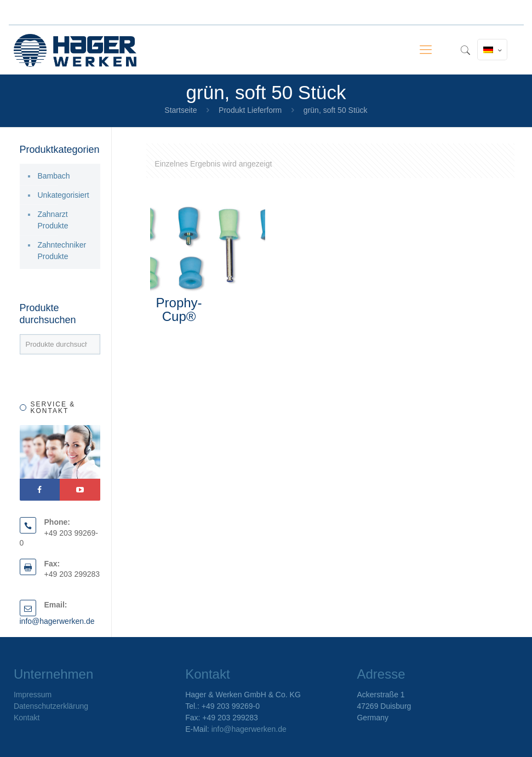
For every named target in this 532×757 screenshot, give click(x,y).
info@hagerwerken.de (57, 621)
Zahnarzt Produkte (53, 220)
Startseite (181, 110)
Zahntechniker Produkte (62, 251)
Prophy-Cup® (179, 309)
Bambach (54, 176)
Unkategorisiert (64, 195)
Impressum (33, 695)
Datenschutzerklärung (51, 706)
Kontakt (27, 718)
